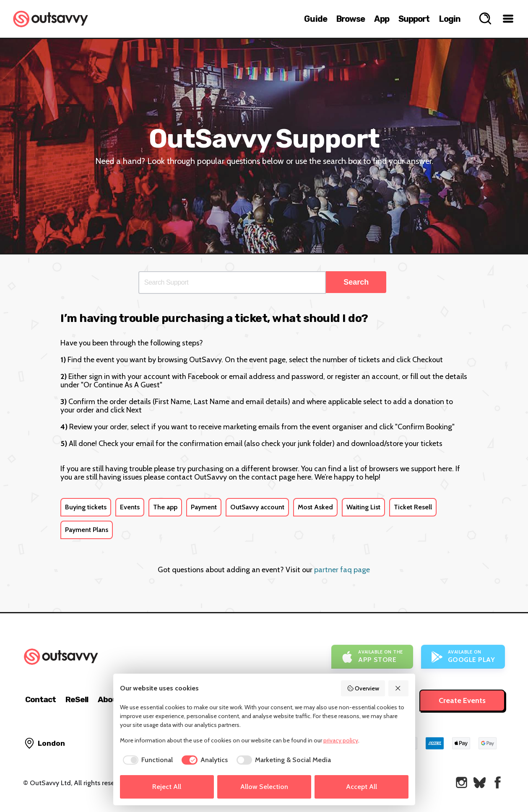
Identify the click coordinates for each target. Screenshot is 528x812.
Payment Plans (87, 530)
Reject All (167, 787)
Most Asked (315, 507)
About (109, 699)
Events (130, 507)
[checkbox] (147, 760)
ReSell (77, 699)
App (381, 19)
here (445, 469)
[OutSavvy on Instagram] (462, 782)
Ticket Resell (413, 507)
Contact (40, 699)
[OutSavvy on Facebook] (498, 782)
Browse (351, 19)
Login (450, 19)
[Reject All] (398, 688)
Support (414, 19)
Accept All (362, 787)
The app (165, 507)
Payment (204, 507)
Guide (316, 19)
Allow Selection (264, 787)
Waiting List (363, 507)
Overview (363, 688)
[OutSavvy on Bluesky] (480, 782)
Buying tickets (86, 507)
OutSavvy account (257, 507)
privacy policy (341, 740)
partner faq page (342, 570)
